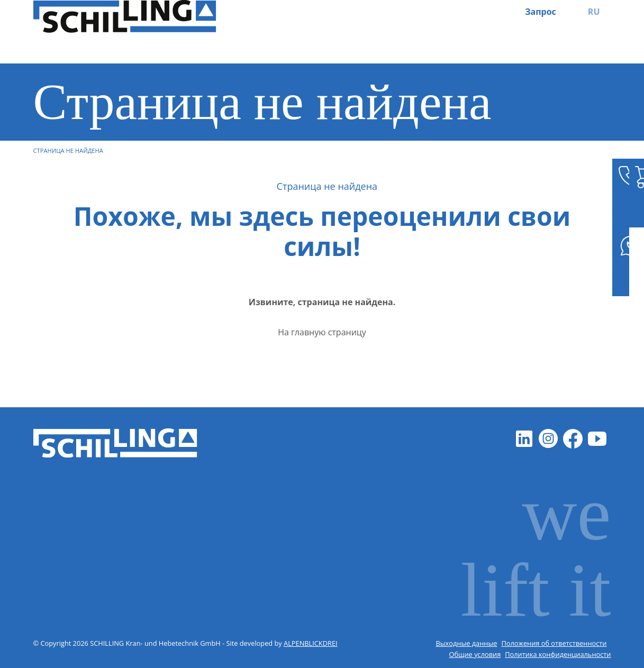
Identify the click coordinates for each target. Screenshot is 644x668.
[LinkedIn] (524, 439)
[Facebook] (573, 439)
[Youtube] (597, 439)
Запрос (541, 12)
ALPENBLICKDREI (311, 643)
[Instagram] (549, 439)
